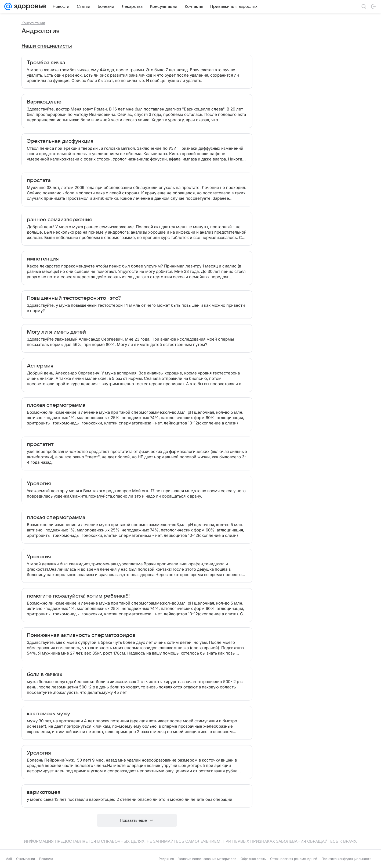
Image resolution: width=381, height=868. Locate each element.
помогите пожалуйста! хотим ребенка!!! (78, 596)
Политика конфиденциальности (346, 859)
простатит (40, 444)
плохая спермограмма (56, 405)
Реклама (46, 859)
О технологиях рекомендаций (294, 859)
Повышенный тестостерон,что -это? (74, 298)
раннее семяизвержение (60, 220)
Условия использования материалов (207, 859)
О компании (26, 859)
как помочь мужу (48, 714)
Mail (9, 859)
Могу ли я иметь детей (56, 332)
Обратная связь (253, 859)
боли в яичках (45, 674)
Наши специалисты (47, 46)
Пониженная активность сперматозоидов (81, 635)
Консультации (33, 23)
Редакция (166, 859)
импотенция (43, 259)
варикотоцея (44, 792)
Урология (39, 484)
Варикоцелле (44, 102)
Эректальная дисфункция (60, 141)
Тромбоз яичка (46, 63)
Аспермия (40, 366)
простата (39, 180)
